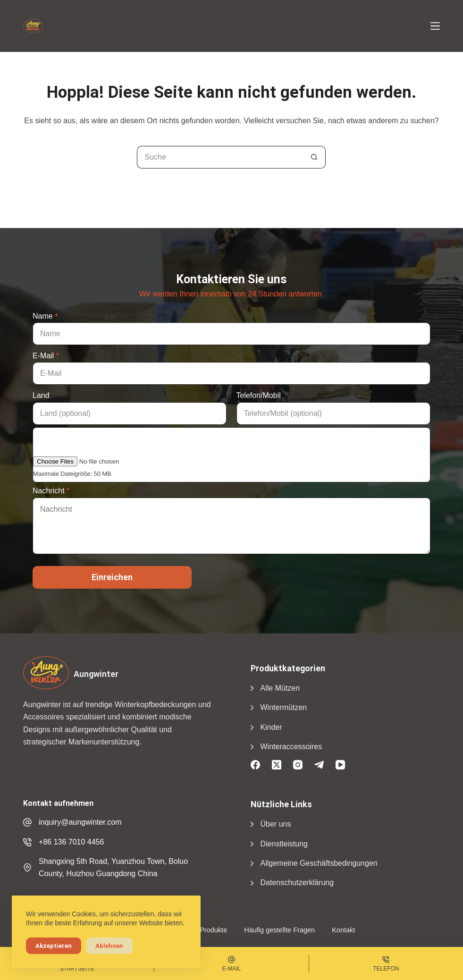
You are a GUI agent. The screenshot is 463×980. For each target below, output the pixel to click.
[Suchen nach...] (220, 157)
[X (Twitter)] (277, 765)
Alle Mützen (280, 688)
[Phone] (386, 963)
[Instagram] (298, 765)
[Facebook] (255, 765)
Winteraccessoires (291, 747)
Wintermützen (284, 707)
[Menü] (435, 26)
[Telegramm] (319, 765)
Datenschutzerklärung (297, 883)
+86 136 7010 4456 (71, 842)
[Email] (231, 963)
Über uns (276, 824)
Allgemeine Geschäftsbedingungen (319, 863)
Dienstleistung (284, 844)
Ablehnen (109, 946)
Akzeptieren (54, 946)
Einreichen (112, 577)
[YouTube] (340, 765)
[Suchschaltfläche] (314, 157)
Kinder (271, 727)
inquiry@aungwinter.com (80, 822)
